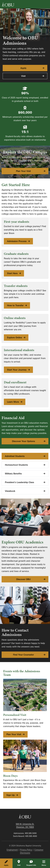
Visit (19, 863)
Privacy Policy (26, 850)
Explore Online (16, 338)
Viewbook (25, 491)
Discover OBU (31, 579)
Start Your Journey (19, 370)
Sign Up (12, 795)
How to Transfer (17, 305)
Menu (46, 863)
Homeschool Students (25, 465)
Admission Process (19, 241)
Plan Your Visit (31, 171)
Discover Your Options (29, 441)
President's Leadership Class (25, 482)
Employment (12, 850)
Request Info (31, 863)
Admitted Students (25, 456)
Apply (6, 863)
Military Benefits (25, 474)
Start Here (14, 273)
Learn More (15, 402)
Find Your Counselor (29, 655)
